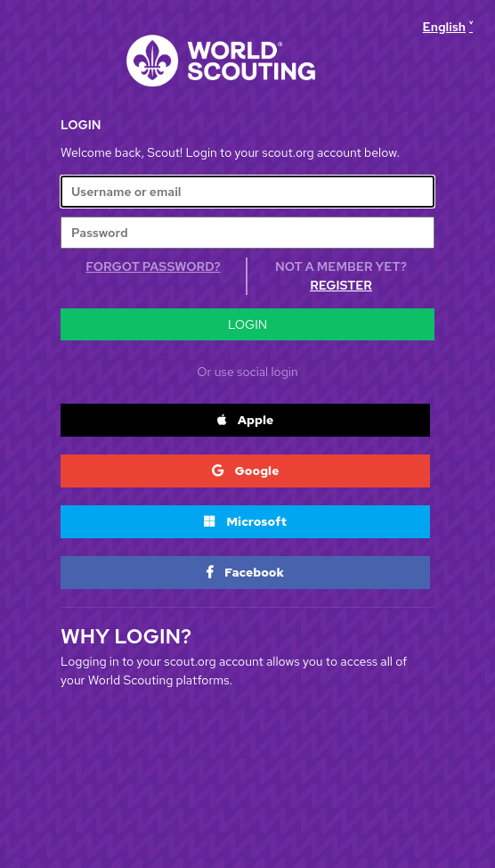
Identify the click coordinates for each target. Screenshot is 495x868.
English (444, 27)
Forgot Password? (153, 266)
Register (341, 285)
